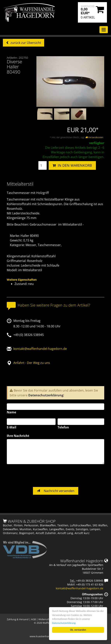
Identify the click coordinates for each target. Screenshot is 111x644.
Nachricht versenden (56, 491)
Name (11, 412)
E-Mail (12, 427)
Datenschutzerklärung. (64, 623)
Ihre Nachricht (18, 436)
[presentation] (36, 476)
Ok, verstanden (78, 630)
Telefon (63, 427)
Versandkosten (94, 137)
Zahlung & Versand (18, 619)
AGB (33, 619)
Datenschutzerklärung (46, 395)
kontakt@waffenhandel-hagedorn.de (40, 349)
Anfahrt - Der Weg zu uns (32, 363)
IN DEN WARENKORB (72, 165)
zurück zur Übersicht (25, 43)
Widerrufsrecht (47, 619)
